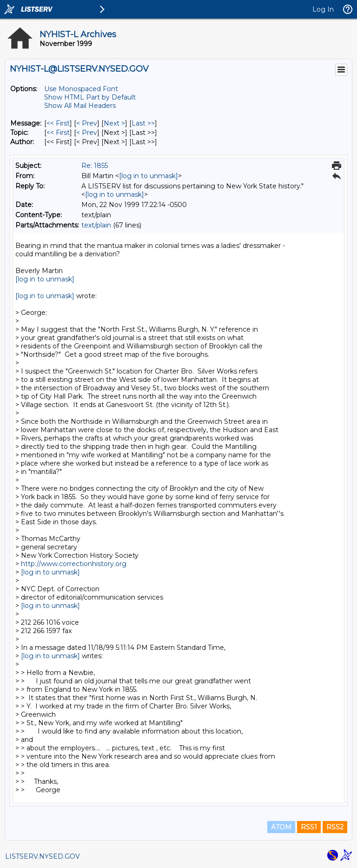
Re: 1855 (95, 166)
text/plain (96, 225)
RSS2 (335, 827)
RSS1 (309, 827)
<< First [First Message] (58, 123)
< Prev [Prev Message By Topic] (87, 133)
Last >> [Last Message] (143, 123)
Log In (323, 9)
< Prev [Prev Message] (87, 123)
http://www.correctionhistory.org (74, 564)
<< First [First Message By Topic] (58, 133)
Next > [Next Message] (114, 123)
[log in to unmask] (149, 176)
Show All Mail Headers (80, 106)
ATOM (281, 827)
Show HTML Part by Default (90, 97)
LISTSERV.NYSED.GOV (43, 856)
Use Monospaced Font (81, 89)
